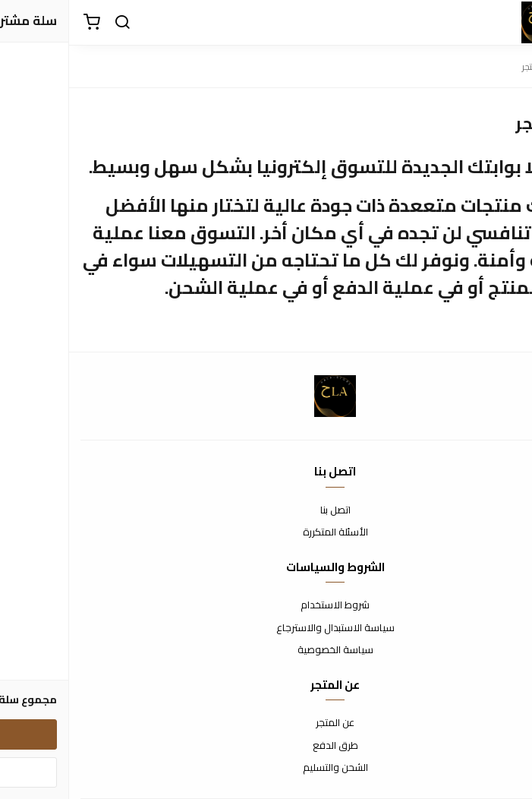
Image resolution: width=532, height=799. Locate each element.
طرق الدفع (266, 746)
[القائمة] (509, 23)
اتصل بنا (266, 510)
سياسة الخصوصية (266, 650)
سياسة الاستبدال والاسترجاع (266, 628)
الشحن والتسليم (266, 768)
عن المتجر (266, 723)
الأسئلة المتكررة (266, 532)
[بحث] (53, 23)
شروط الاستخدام (266, 605)
